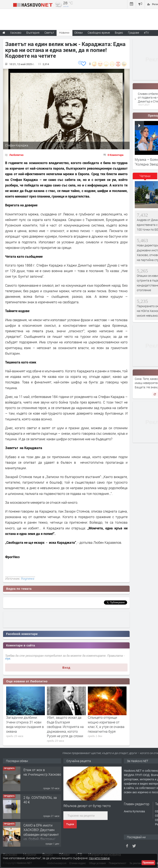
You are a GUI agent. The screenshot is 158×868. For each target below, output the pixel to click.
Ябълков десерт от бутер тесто (87, 806)
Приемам (148, 863)
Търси (70, 824)
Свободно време (99, 33)
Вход (66, 668)
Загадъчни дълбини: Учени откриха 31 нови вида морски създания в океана (25, 724)
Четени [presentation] (145, 176)
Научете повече (99, 858)
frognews (27, 578)
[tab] (145, 177)
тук (8, 659)
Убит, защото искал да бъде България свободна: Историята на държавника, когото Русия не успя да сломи (65, 727)
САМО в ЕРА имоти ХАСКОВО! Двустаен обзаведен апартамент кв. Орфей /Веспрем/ (41, 832)
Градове (134, 33)
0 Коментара (116, 155)
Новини (64, 33)
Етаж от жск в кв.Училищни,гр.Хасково (42, 772)
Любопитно (16, 155)
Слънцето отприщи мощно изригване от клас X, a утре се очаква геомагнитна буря (106, 724)
